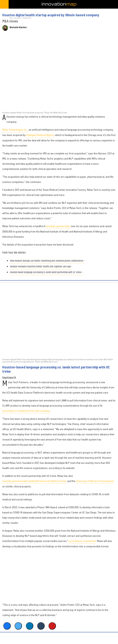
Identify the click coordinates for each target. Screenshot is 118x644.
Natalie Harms (18, 27)
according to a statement (82, 541)
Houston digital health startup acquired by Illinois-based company (51, 15)
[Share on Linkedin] (30, 626)
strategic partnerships (58, 226)
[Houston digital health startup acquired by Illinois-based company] (59, 73)
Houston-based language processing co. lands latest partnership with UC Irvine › (46, 272)
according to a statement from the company (26, 411)
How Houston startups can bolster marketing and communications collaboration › (47, 261)
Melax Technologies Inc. (15, 130)
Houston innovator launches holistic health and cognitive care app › (41, 267)
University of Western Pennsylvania (95, 481)
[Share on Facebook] (7, 626)
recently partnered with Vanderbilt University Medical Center (34, 481)
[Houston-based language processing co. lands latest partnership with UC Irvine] (59, 320)
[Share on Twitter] (18, 626)
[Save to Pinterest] (52, 626)
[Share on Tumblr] (41, 626)
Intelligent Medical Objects (40, 135)
